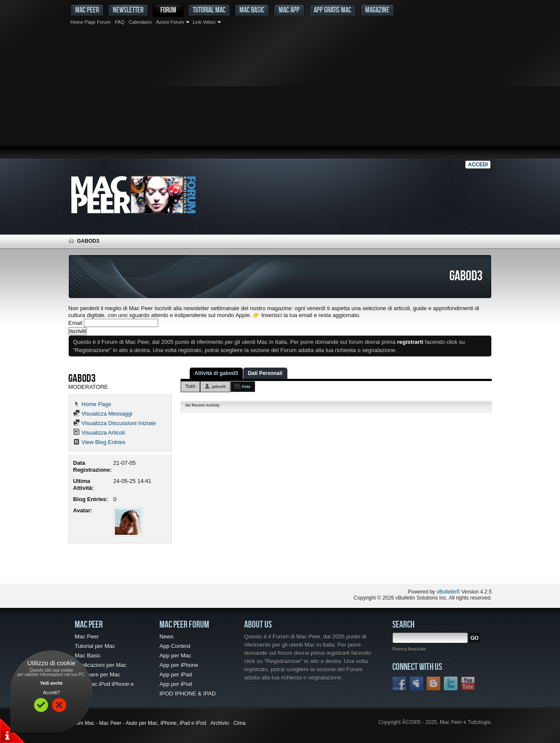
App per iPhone (179, 665)
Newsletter (128, 10)
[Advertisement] (280, 93)
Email (75, 323)
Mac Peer (87, 637)
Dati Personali (265, 373)
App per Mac (175, 656)
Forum (168, 10)
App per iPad (176, 675)
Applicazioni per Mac (101, 665)
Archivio (220, 723)
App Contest (175, 646)
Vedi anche (51, 683)
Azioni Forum (170, 22)
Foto (246, 387)
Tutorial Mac (209, 10)
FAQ (120, 22)
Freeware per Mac (97, 675)
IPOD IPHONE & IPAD (188, 694)
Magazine (377, 10)
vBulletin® (448, 592)
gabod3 (219, 387)
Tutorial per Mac (95, 646)
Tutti (190, 386)
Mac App (289, 10)
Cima (239, 723)
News (167, 637)
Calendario (140, 22)
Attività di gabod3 (216, 373)
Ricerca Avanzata (409, 649)
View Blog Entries (99, 442)
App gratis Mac (332, 10)
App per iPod (176, 684)
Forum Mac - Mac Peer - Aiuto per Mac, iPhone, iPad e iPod (137, 723)
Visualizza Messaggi (103, 414)
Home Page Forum (91, 22)
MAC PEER (87, 10)
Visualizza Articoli (99, 433)
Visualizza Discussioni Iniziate (115, 423)
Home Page (92, 404)
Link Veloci (204, 22)
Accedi (478, 165)
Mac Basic (252, 10)
